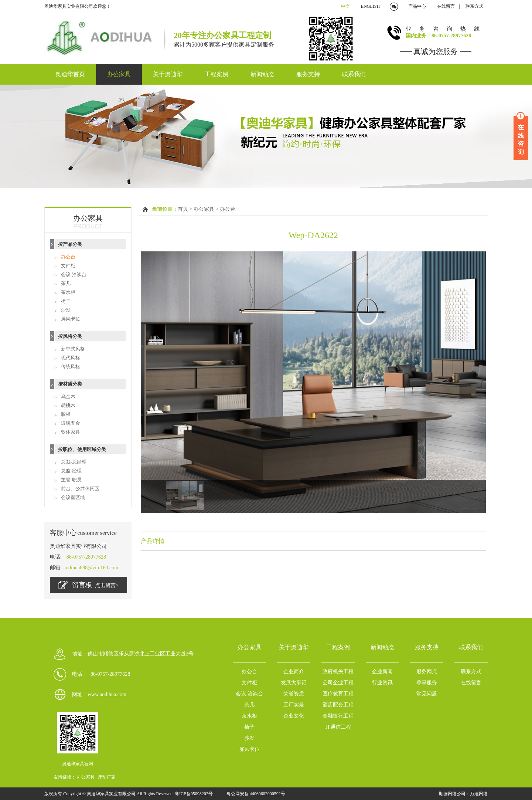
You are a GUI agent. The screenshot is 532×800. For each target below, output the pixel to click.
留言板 (88, 585)
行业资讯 (382, 683)
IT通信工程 (338, 727)
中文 (345, 6)
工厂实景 (294, 705)
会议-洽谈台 (74, 274)
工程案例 (216, 74)
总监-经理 (71, 471)
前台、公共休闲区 (80, 489)
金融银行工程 (338, 716)
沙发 (66, 310)
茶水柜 (68, 292)
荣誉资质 (294, 694)
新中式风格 (73, 349)
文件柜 (68, 266)
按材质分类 (70, 384)
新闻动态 (262, 74)
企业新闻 (382, 672)
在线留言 (446, 6)
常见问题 (427, 694)
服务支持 (308, 74)
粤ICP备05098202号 (194, 794)
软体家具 (71, 432)
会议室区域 (73, 497)
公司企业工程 (338, 683)
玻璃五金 (71, 423)
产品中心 (417, 6)
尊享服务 (427, 683)
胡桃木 (68, 405)
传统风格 (71, 367)
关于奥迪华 (168, 74)
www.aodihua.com (107, 694)
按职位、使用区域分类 (82, 449)
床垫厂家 (107, 777)
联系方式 (474, 6)
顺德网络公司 (452, 794)
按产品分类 (70, 244)
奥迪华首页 (70, 74)
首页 (183, 209)
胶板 (66, 414)
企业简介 (294, 672)
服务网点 (427, 672)
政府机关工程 (338, 672)
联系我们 (354, 74)
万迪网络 (479, 794)
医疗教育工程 (338, 694)
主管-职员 (71, 480)
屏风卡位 (71, 319)
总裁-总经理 (74, 462)
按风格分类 (70, 336)
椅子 (66, 301)
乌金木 (68, 396)
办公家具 (119, 74)
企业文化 (294, 716)
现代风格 (71, 358)
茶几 (66, 283)
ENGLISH (370, 6)
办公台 (68, 257)
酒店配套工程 (338, 705)
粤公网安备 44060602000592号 (256, 794)
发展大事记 (294, 683)
